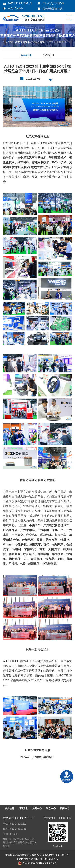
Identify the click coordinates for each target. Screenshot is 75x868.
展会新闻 (40, 42)
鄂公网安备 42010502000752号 (38, 863)
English (19, 8)
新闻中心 (27, 42)
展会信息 (9, 808)
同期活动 (23, 808)
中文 (11, 8)
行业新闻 (49, 55)
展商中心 (37, 808)
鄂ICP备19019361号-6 (46, 859)
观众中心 (51, 808)
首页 (17, 42)
